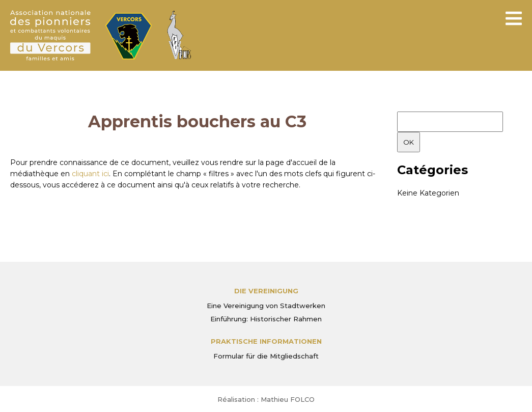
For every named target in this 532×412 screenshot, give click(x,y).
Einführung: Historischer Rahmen (266, 319)
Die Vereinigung (266, 291)
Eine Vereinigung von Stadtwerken (266, 306)
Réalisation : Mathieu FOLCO (266, 399)
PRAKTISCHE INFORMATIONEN (266, 341)
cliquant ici (90, 174)
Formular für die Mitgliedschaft (266, 356)
